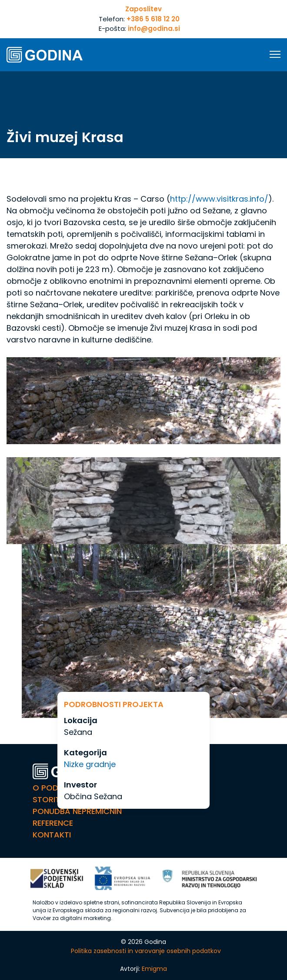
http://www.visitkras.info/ (219, 199)
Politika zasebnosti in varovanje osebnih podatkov (146, 951)
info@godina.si (154, 28)
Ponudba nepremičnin (77, 811)
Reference (53, 823)
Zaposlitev (143, 9)
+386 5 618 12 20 (153, 19)
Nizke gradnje (90, 764)
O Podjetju (57, 788)
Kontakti (52, 835)
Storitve (51, 799)
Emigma (154, 969)
